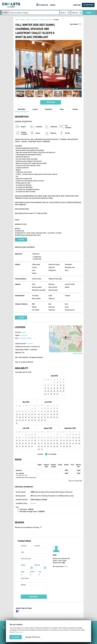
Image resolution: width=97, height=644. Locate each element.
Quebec (24, 332)
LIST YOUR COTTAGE (88, 5)
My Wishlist (70, 616)
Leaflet (65, 351)
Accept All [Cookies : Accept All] (16, 637)
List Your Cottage (52, 605)
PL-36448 (56, 20)
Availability (48, 109)
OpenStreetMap (72, 351)
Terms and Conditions (33, 610)
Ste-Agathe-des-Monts (25, 338)
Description (22, 109)
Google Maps (78, 353)
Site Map (29, 605)
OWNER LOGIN (77, 5)
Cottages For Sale (72, 608)
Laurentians (24, 335)
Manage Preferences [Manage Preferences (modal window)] (33, 637)
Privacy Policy (31, 613)
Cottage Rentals (71, 605)
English (29, 619)
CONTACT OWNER (51, 102)
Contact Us (30, 608)
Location (35, 109)
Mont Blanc (30, 343)
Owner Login (50, 608)
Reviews (75, 109)
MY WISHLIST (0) (43, 5)
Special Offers (71, 613)
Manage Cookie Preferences (35, 616)
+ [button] (52, 328)
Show (65, 542)
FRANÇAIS (53, 5)
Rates (62, 109)
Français (34, 619)
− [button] (52, 331)
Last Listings (71, 610)
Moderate (33, 479)
